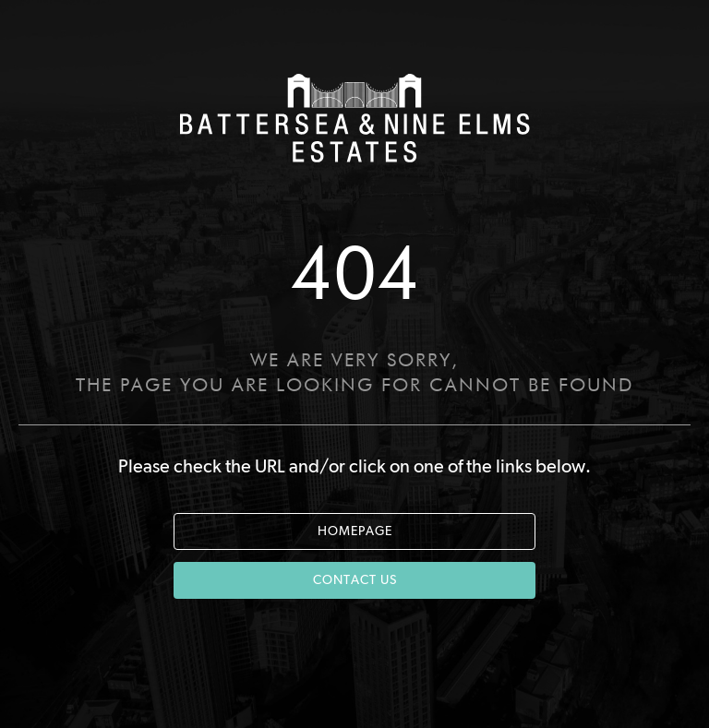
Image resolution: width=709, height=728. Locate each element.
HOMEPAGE (355, 531)
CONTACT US (355, 580)
